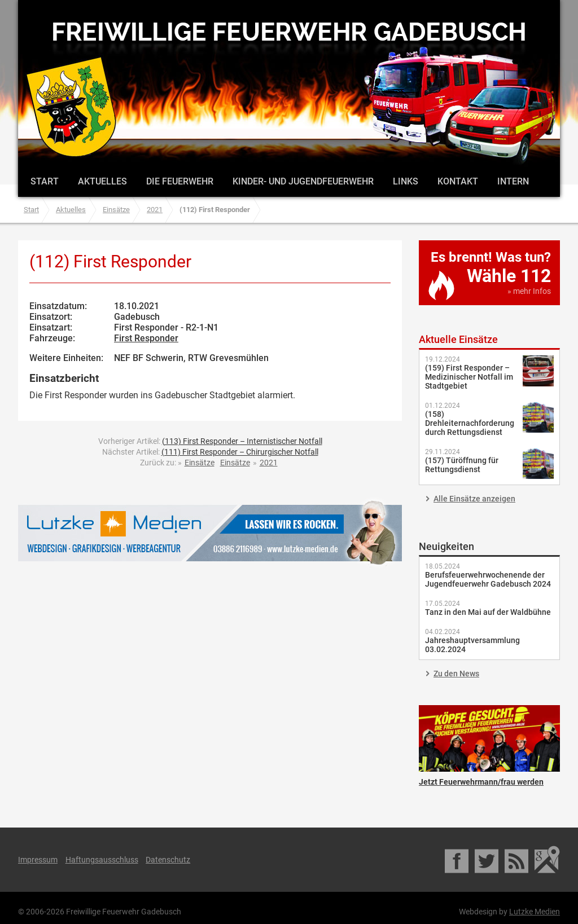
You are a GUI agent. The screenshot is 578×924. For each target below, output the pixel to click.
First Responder (146, 338)
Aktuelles (102, 181)
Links (406, 181)
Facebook (457, 860)
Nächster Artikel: (210, 452)
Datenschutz (168, 860)
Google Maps (547, 860)
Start (45, 181)
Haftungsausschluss (102, 860)
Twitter (487, 860)
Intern (513, 181)
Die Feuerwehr (180, 181)
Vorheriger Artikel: (210, 441)
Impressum (38, 860)
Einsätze (116, 210)
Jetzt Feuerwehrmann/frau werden (489, 738)
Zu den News (456, 674)
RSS (517, 860)
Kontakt (458, 181)
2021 (155, 210)
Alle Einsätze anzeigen (474, 499)
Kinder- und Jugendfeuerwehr (303, 181)
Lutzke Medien (210, 533)
